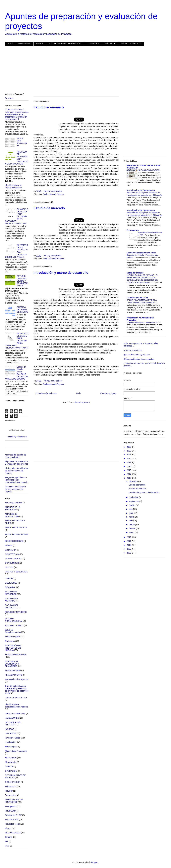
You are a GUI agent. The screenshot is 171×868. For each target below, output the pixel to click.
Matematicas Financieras (16, 751)
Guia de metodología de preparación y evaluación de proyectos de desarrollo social (17, 690)
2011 (129, 541)
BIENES (9, 545)
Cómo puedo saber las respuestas (139, 359)
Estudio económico (137, 485)
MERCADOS (11, 758)
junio (131, 513)
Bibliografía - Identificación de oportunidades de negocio (17, 471)
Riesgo (8, 828)
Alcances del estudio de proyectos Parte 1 (16, 456)
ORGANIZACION (13, 782)
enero (132, 532)
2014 (129, 474)
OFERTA (9, 767)
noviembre (134, 497)
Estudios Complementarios (13, 631)
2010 (129, 545)
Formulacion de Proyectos (17, 679)
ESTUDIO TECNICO (14, 626)
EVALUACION (110, 44)
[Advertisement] (85, 70)
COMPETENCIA (12, 554)
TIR (7, 841)
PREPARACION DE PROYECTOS (14, 801)
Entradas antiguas (108, 393)
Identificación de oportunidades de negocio (16, 706)
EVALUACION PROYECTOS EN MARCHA (65, 44)
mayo (132, 517)
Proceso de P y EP (13, 815)
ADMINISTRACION (14, 503)
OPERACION (11, 771)
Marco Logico (11, 747)
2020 (129, 458)
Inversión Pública (24, 44)
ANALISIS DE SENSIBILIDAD (12, 515)
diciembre (134, 481)
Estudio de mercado (49, 208)
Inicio (78, 393)
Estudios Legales (13, 637)
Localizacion (10, 742)
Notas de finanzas (135, 273)
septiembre (134, 501)
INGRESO (10, 729)
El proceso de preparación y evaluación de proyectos (17, 463)
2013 (129, 478)
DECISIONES (11, 583)
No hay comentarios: (53, 191)
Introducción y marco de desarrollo (61, 273)
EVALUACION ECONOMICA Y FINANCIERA (12, 664)
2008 (129, 553)
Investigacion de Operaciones (141, 190)
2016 (129, 466)
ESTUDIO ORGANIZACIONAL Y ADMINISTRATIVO (22, 281)
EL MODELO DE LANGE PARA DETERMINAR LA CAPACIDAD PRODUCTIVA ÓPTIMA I (17, 216)
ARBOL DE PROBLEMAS (16, 534)
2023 (129, 447)
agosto (132, 505)
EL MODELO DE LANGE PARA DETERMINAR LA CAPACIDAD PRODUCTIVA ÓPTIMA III (17, 341)
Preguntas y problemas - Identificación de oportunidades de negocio (16, 480)
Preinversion (11, 795)
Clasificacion (11, 550)
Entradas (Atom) (82, 402)
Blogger (95, 862)
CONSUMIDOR (12, 563)
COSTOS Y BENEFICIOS (16, 572)
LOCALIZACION (93, 44)
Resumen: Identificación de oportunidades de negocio (16, 489)
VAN (7, 846)
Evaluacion (10, 641)
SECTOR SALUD (13, 833)
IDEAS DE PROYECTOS (16, 698)
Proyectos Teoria (12, 824)
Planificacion (11, 786)
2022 (129, 451)
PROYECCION (12, 819)
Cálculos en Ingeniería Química (141, 253)
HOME (10, 44)
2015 (129, 470)
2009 (129, 549)
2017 (129, 462)
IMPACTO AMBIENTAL (15, 713)
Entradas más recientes (46, 393)
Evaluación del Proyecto (54, 194)
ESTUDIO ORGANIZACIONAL (14, 620)
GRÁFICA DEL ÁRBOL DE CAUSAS (23, 309)
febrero (132, 528)
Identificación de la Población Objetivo (13, 186)
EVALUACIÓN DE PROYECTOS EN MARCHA (13, 648)
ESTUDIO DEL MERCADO (12, 600)
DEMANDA (10, 587)
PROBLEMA (11, 811)
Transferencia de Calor (137, 298)
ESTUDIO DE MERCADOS (131, 44)
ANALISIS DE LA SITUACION (13, 508)
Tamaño (9, 837)
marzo (132, 524)
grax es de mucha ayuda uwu (137, 355)
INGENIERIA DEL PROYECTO (13, 723)
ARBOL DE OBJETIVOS (16, 527)
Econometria (133, 230)
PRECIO (9, 791)
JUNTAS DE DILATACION (149, 170)
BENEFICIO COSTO (14, 541)
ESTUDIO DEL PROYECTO (12, 606)
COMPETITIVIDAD (13, 559)
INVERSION (10, 733)
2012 (129, 537)
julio (131, 509)
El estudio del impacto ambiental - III (142, 322)
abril (131, 521)
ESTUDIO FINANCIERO (16, 612)
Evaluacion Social (13, 670)
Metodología (10, 762)
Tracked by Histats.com (17, 437)
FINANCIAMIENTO (14, 675)
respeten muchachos (133, 350)
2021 (129, 455)
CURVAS (9, 578)
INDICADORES (12, 718)
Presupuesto (11, 806)
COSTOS (40, 44)
